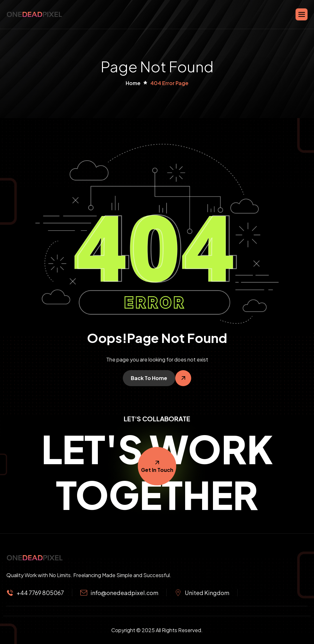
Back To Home (149, 378)
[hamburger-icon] (302, 14)
